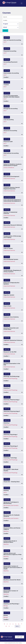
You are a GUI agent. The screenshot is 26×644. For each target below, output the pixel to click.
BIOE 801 (7, 525)
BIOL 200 (7, 613)
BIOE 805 (7, 551)
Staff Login (19, 637)
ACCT (5, 42)
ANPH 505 (7, 409)
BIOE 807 (7, 564)
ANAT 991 (7, 361)
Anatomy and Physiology (11, 379)
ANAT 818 (7, 293)
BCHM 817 (7, 513)
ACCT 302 (7, 60)
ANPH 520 (7, 455)
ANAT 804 (7, 210)
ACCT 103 (7, 38)
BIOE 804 (7, 538)
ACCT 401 (7, 117)
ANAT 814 (7, 246)
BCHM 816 (7, 500)
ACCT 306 (7, 82)
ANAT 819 (7, 303)
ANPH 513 (7, 444)
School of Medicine (9, 168)
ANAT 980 (7, 349)
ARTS (5, 493)
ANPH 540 (7, 467)
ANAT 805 (7, 223)
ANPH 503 (7, 386)
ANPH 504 (7, 397)
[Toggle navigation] (22, 3)
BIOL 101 (7, 601)
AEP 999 (7, 162)
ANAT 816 (7, 268)
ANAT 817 (7, 280)
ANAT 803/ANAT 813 (9, 197)
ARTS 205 (7, 479)
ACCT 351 (7, 106)
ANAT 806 (7, 234)
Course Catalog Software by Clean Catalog (13, 643)
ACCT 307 (7, 93)
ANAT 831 (7, 325)
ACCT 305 (7, 71)
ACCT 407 (7, 151)
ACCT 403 (7, 139)
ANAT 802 (7, 185)
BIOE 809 (7, 588)
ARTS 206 (7, 488)
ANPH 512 (7, 432)
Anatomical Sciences (9, 179)
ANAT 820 (7, 314)
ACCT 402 (7, 128)
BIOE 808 (7, 577)
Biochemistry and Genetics (11, 505)
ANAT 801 (7, 174)
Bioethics (6, 531)
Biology (6, 606)
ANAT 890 (7, 338)
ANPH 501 (7, 374)
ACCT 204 (7, 49)
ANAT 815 (7, 257)
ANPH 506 (7, 420)
